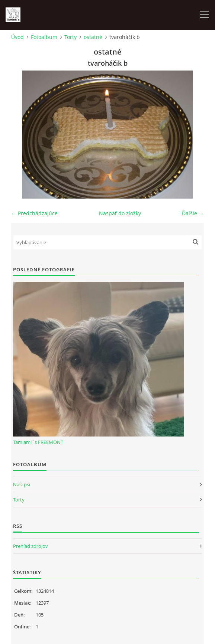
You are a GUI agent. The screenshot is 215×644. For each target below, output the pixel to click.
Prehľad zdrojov (31, 546)
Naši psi (22, 484)
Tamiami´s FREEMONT (38, 442)
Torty (70, 37)
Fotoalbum (44, 37)
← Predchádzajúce (34, 213)
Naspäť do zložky (120, 213)
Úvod (17, 37)
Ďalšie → (193, 213)
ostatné (93, 37)
